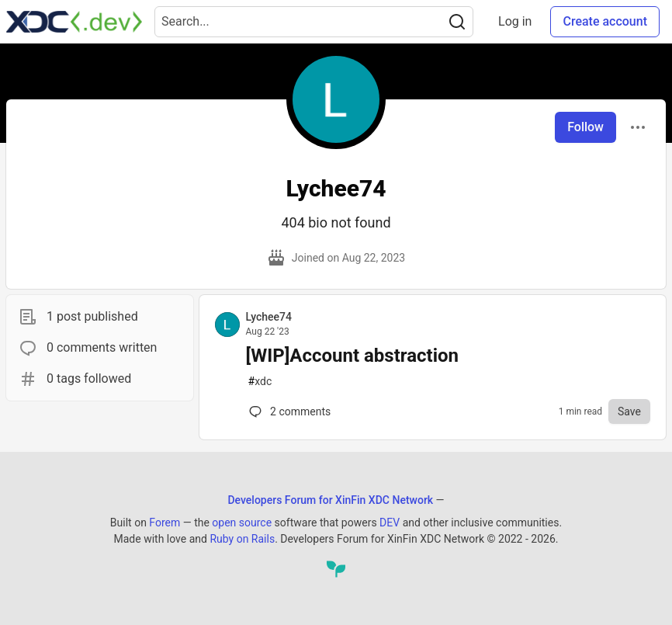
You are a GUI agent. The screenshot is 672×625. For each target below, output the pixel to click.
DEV (390, 523)
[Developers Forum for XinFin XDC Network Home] (74, 22)
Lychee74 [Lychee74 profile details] (269, 317)
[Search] (457, 22)
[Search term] (314, 22)
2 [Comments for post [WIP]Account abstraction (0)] (289, 411)
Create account (605, 21)
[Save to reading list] (629, 411)
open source (242, 523)
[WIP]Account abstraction (352, 356)
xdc (260, 382)
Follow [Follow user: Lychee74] (585, 127)
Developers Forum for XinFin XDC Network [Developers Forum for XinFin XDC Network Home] (330, 500)
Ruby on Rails (242, 539)
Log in (515, 21)
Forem (165, 523)
